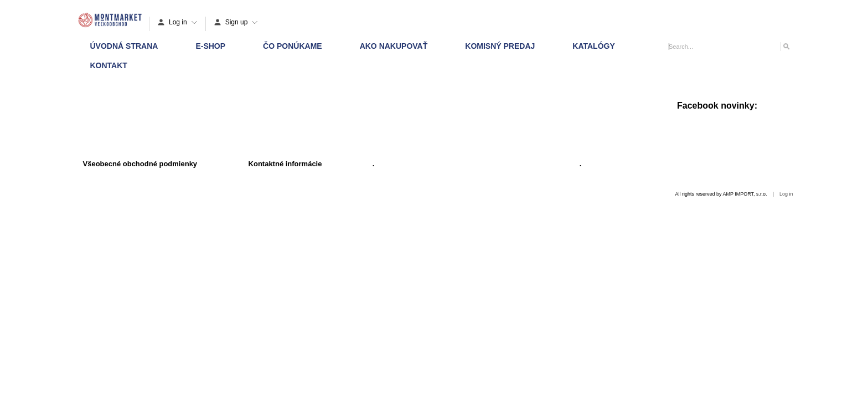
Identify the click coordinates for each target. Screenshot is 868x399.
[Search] (786, 46)
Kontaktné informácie (285, 164)
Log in (786, 194)
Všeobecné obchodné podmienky (140, 164)
